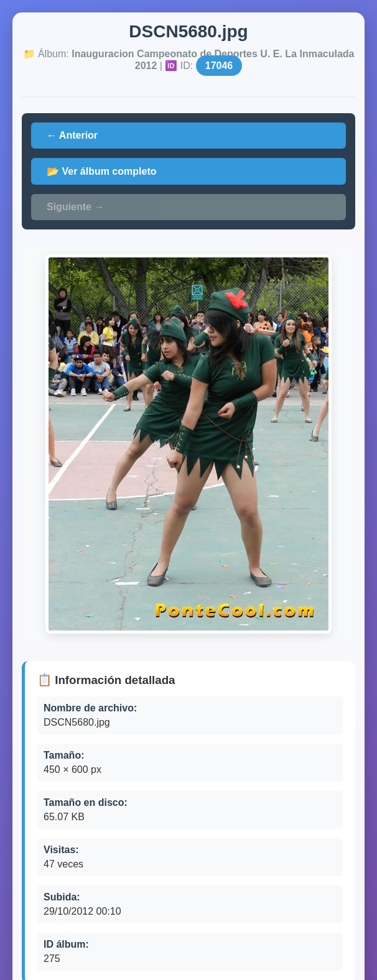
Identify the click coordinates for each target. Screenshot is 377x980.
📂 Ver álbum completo (101, 171)
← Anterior (72, 135)
